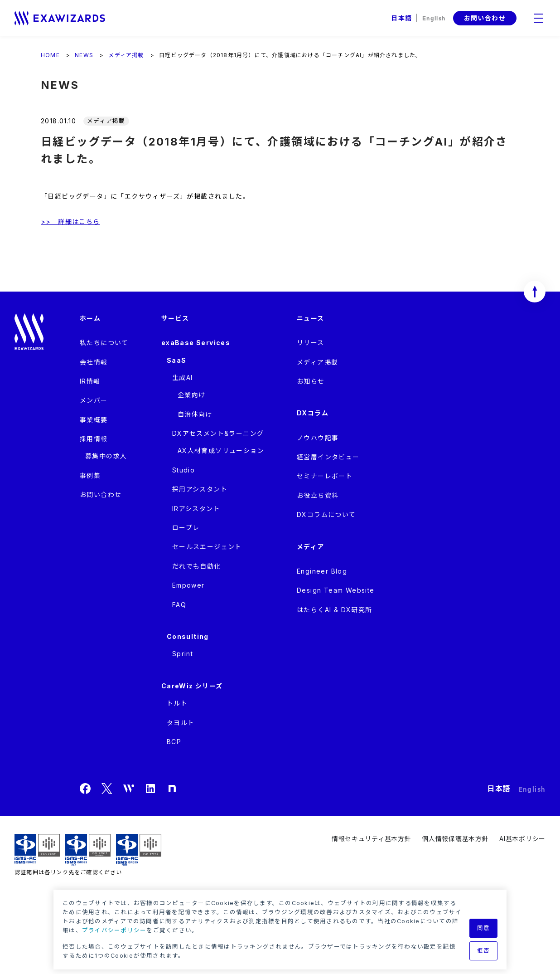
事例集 (90, 475)
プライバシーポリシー (114, 930)
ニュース (311, 318)
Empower (188, 585)
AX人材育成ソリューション (221, 450)
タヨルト (181, 723)
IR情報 (90, 381)
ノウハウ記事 (318, 438)
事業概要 (94, 420)
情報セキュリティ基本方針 (371, 839)
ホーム (90, 318)
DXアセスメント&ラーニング (218, 433)
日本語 (401, 18)
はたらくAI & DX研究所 (335, 610)
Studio (183, 470)
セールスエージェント (207, 547)
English (434, 17)
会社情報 (94, 362)
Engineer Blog (322, 571)
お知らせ (311, 381)
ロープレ (186, 528)
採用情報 (94, 439)
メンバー (94, 400)
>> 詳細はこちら (70, 222)
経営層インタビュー (328, 457)
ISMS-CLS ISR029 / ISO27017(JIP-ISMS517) (88, 850)
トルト (177, 703)
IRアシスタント (196, 509)
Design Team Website (336, 590)
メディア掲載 (317, 362)
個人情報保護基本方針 (455, 839)
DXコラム (313, 413)
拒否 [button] (484, 951)
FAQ (179, 605)
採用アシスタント (200, 489)
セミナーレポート (325, 476)
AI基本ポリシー (522, 839)
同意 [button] (484, 928)
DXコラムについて (326, 514)
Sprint (183, 654)
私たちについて (104, 343)
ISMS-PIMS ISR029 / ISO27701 (139, 850)
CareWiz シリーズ (192, 686)
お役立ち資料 (318, 495)
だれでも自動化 (197, 566)
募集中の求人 (106, 456)
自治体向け (195, 414)
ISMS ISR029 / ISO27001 (37, 850)
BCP (174, 742)
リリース (311, 343)
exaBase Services (196, 343)
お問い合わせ (485, 18)
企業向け (192, 395)
